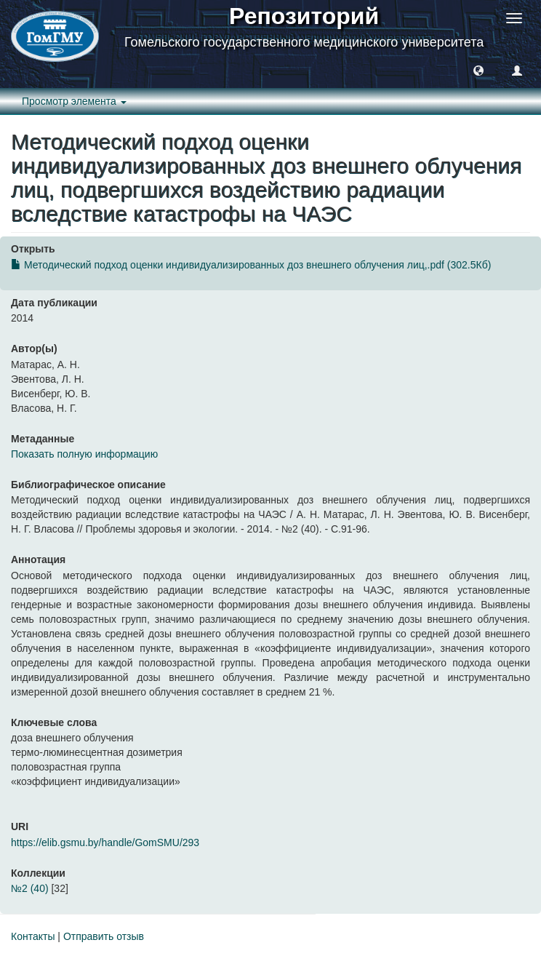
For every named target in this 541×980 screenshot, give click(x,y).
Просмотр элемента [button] (74, 101)
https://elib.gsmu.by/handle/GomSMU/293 (105, 842)
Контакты (33, 936)
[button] (478, 70)
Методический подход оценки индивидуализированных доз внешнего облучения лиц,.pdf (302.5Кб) (251, 265)
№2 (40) (30, 888)
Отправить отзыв (104, 936)
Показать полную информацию (84, 454)
